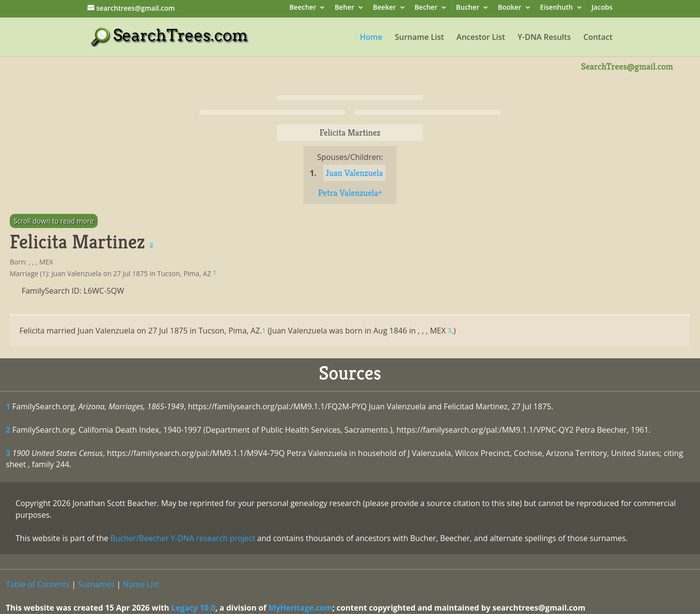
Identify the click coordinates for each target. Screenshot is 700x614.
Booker (509, 8)
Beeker (385, 8)
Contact (598, 38)
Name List (141, 584)
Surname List (419, 38)
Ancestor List (481, 38)
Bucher (468, 8)
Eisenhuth (557, 8)
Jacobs (602, 8)
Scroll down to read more (54, 221)
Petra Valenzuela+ (350, 193)
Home (371, 38)
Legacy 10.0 (193, 608)
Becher (426, 8)
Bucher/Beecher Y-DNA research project (183, 538)
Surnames (96, 584)
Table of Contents (38, 584)
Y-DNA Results (544, 38)
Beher (345, 8)
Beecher (303, 8)
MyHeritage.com (300, 608)
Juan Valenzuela (354, 173)
